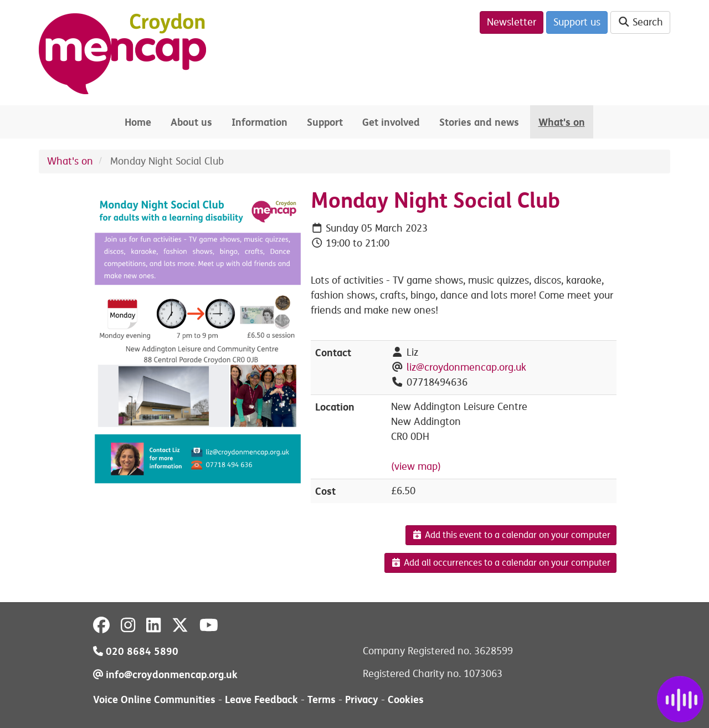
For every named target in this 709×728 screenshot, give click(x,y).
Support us (577, 22)
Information (260, 122)
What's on (562, 122)
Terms (322, 699)
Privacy (362, 699)
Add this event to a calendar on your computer (511, 535)
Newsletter (512, 22)
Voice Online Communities (154, 699)
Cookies (406, 699)
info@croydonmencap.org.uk (165, 675)
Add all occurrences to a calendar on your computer (500, 563)
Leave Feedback (261, 699)
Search (641, 22)
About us (191, 122)
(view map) (416, 466)
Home (138, 122)
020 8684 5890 (136, 651)
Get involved (391, 122)
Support (325, 122)
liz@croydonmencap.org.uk (466, 367)
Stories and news (479, 122)
